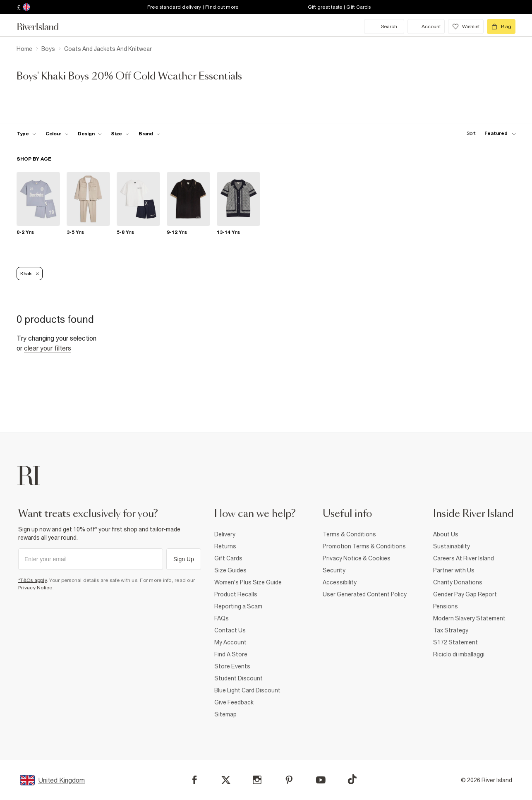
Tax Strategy (451, 630)
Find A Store (231, 654)
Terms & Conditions (349, 534)
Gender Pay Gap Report (465, 594)
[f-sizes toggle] (120, 134)
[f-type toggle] (27, 134)
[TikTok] (352, 779)
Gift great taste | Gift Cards (339, 7)
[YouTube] (321, 780)
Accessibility (340, 582)
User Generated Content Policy (365, 594)
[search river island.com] (384, 26)
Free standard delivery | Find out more (193, 7)
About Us (446, 534)
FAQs (222, 618)
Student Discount (238, 678)
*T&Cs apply (32, 580)
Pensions (446, 606)
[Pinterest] (289, 780)
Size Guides (230, 570)
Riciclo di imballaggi (459, 654)
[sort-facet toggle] (489, 133)
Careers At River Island (464, 558)
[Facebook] (195, 780)
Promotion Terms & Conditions (364, 546)
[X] (226, 780)
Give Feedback (234, 702)
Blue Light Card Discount (247, 690)
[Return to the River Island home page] (44, 26)
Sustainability (452, 546)
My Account (230, 642)
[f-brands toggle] (150, 134)
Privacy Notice (35, 588)
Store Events (232, 666)
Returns (225, 546)
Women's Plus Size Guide (248, 582)
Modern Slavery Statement (469, 618)
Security (334, 570)
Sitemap (225, 714)
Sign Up (184, 559)
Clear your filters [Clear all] (48, 348)
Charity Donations (458, 582)
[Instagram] (257, 780)
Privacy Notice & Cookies (357, 558)
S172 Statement (455, 642)
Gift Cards (228, 558)
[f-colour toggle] (57, 134)
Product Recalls (236, 594)
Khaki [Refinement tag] (30, 274)
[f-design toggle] (90, 134)
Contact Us (230, 630)
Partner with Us (454, 570)
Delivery (225, 534)
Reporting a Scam (238, 606)
